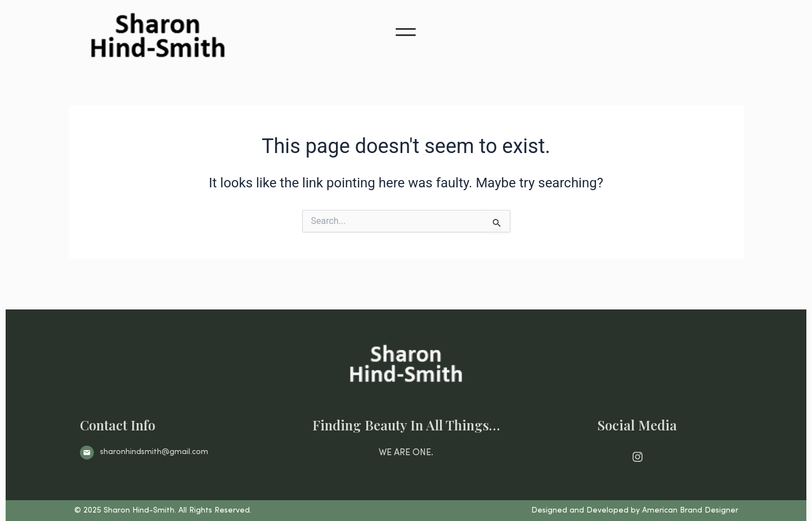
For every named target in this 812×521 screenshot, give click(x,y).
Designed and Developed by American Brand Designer (635, 511)
